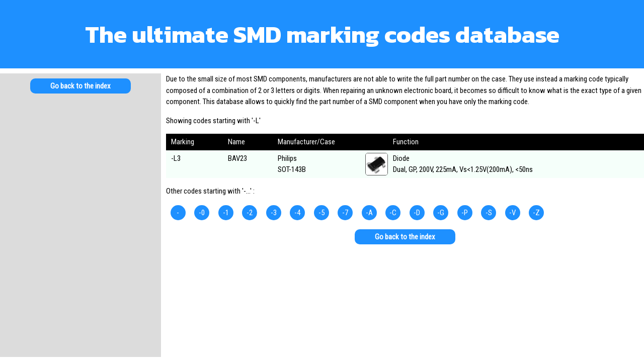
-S (489, 213)
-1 (226, 213)
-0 (202, 213)
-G (441, 213)
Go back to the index (80, 86)
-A (369, 213)
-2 (250, 213)
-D (417, 213)
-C (393, 213)
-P (465, 213)
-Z (536, 213)
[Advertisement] (80, 181)
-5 (321, 213)
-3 (274, 213)
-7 (345, 213)
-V (512, 213)
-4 (297, 213)
